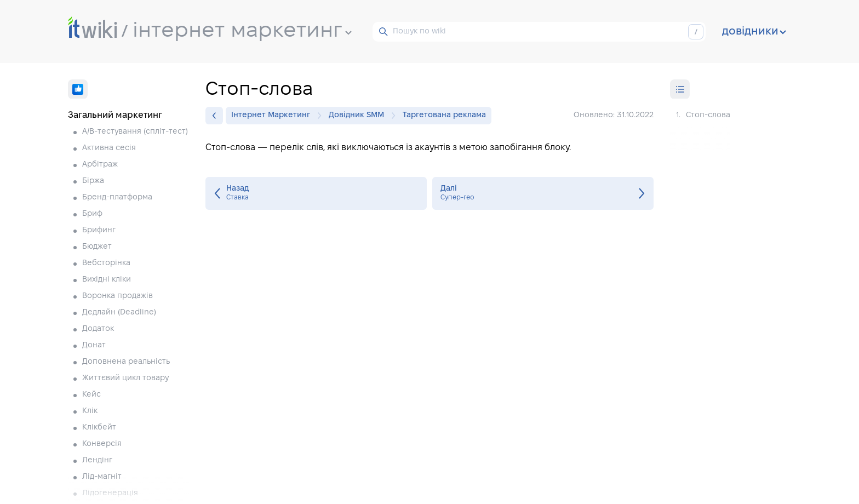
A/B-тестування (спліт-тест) (135, 132)
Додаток (98, 329)
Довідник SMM (359, 116)
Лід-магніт (102, 477)
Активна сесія (109, 148)
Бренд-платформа (117, 197)
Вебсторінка (106, 263)
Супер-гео (543, 193)
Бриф (92, 214)
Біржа (93, 181)
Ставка (316, 193)
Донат (94, 345)
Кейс (91, 395)
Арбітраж (100, 165)
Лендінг (97, 460)
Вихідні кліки (107, 280)
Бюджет (97, 247)
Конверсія (102, 444)
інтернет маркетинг (242, 31)
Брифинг (99, 230)
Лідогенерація (110, 493)
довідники (754, 32)
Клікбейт (99, 428)
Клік (90, 411)
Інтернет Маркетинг (273, 116)
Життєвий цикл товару (125, 378)
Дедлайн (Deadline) (119, 313)
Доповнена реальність (126, 362)
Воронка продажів (118, 296)
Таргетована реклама (444, 115)
